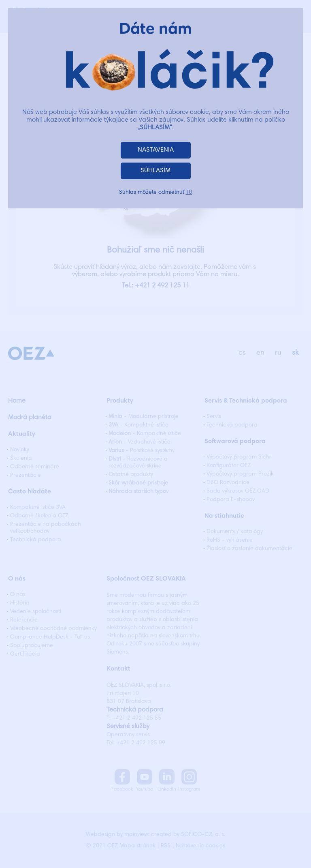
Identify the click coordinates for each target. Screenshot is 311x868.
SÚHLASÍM (155, 171)
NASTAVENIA (156, 150)
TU (189, 193)
